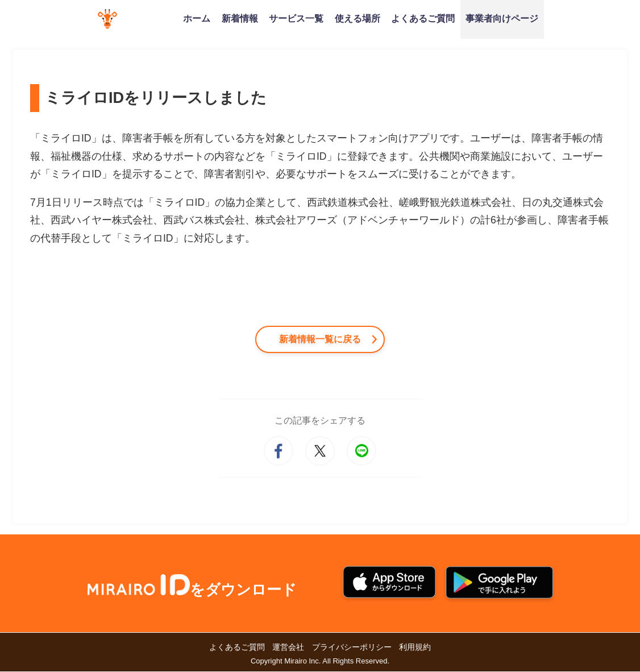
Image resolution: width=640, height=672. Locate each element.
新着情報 (240, 18)
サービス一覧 (296, 18)
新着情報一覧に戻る (320, 339)
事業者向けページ (502, 18)
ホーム (197, 18)
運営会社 (288, 648)
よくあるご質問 (423, 18)
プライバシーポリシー (352, 648)
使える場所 (358, 18)
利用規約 (415, 648)
